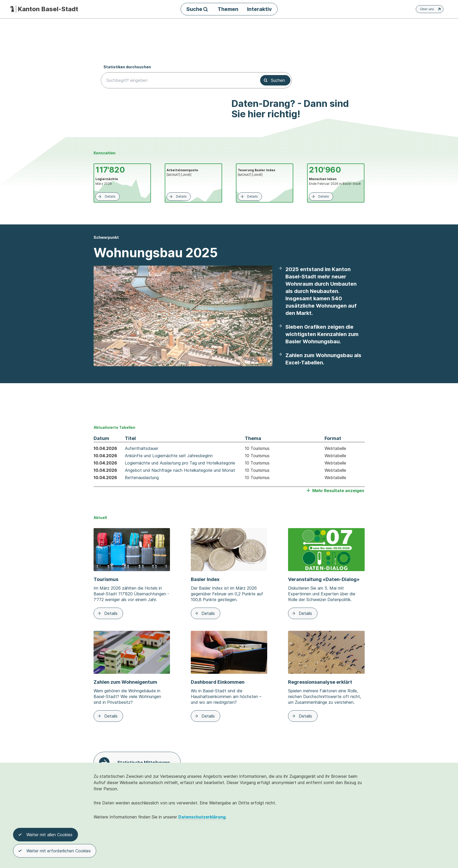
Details (106, 197)
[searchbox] (178, 80)
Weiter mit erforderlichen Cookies (55, 851)
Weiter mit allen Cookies (45, 835)
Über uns (431, 9)
